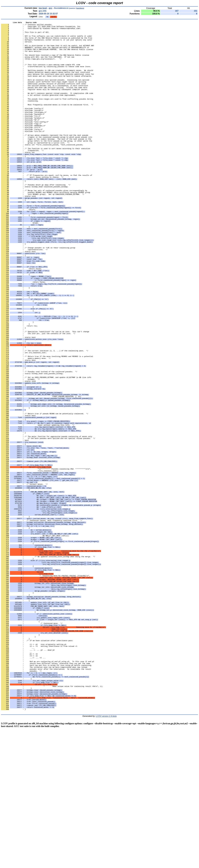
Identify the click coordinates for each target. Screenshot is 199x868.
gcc (51, 8)
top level (43, 8)
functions (80, 8)
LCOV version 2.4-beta (106, 854)
